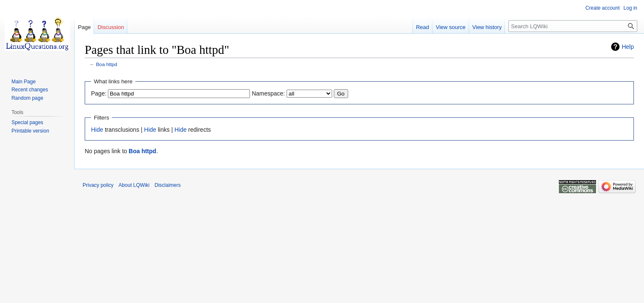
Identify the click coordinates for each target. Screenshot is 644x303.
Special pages (27, 122)
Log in (630, 8)
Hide (97, 130)
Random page (27, 98)
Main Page (23, 82)
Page (84, 27)
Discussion (111, 27)
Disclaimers (168, 185)
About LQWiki (134, 185)
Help (628, 47)
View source (451, 27)
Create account (602, 8)
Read (423, 27)
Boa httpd (107, 64)
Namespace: (268, 93)
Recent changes (30, 90)
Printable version (30, 131)
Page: (99, 93)
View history (487, 27)
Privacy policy (98, 185)
